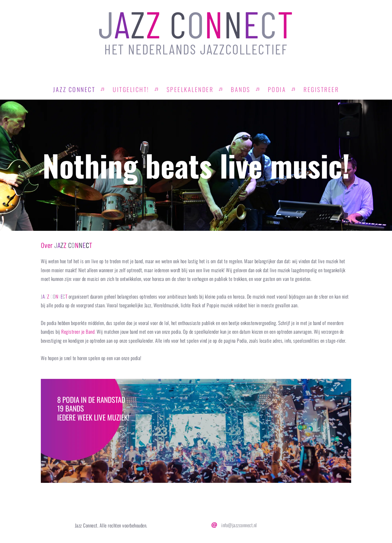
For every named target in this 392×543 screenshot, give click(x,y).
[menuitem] (74, 89)
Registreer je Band (78, 332)
